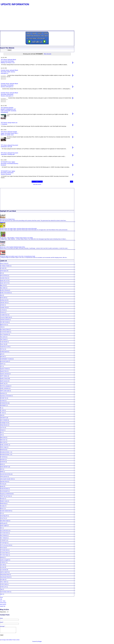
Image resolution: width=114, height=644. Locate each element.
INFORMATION (4, 403)
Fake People (3, 339)
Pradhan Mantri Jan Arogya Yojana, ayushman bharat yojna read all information (18, 229)
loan (1, 432)
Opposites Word (4, 481)
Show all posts (47, 54)
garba (1, 354)
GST (1, 366)
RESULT (2, 508)
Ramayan (2, 499)
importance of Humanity (6, 396)
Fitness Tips (3, 344)
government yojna (4, 361)
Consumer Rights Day (5, 317)
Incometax (2, 401)
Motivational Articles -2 (5, 454)
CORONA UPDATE (5, 320)
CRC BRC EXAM (4, 322)
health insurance (4, 381)
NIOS (1, 469)
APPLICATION (3, 276)
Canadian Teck (4, 307)
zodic (1, 594)
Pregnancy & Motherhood (6, 494)
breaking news (3, 300)
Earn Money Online (5, 330)
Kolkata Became (4, 425)
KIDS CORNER (4, 420)
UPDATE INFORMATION (15, 4)
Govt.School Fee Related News (7, 219)
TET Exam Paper (4, 553)
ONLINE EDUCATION (5, 474)
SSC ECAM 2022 (4, 533)
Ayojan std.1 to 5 (4, 280)
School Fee (3, 518)
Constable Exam (4, 315)
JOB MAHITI (3, 418)
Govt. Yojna (3, 601)
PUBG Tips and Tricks (5, 496)
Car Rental (3, 310)
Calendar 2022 (3, 303)
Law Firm (2, 428)
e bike (1, 327)
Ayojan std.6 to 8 (4, 283)
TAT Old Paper (3, 543)
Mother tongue (3, 447)
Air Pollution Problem (5, 266)
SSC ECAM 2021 (4, 530)
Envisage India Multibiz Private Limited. (10, 641)
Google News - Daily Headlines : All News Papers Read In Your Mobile (16, 238)
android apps (3, 271)
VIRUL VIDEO (3, 582)
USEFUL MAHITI (4, 572)
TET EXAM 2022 (4, 550)
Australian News (4, 278)
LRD (1, 435)
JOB (1, 415)
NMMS (2, 472)
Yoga (1, 589)
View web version (37, 184)
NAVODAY (3, 459)
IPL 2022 (2, 413)
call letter (2, 305)
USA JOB (2, 565)
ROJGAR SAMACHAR (5, 511)
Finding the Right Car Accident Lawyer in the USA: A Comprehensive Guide (18, 256)
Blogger (40, 643)
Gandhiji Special (4, 352)
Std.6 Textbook (4, 535)
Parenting (2, 484)
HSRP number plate (5, 391)
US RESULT (3, 562)
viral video (2, 579)
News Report (3, 605)
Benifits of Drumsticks (5, 293)
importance (3, 393)
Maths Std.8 (3, 442)
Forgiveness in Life (4, 347)
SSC (1, 528)
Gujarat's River (4, 371)
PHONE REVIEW (4, 489)
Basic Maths (3, 288)
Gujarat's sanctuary (5, 374)
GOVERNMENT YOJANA (6, 359)
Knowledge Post (4, 423)
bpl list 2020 (3, 298)
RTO (1, 513)
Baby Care (3, 285)
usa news (2, 567)
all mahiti (2, 268)
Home (37, 182)
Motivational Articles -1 (5, 452)
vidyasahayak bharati (5, 577)
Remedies (2, 506)
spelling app (3, 523)
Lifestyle (2, 430)
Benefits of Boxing (4, 290)
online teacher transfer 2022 (7, 479)
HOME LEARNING (4, 388)
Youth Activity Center (5, 592)
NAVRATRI (3, 462)
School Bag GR (4, 516)
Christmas (2, 312)
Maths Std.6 (3, 437)
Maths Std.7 (3, 440)
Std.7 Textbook (4, 538)
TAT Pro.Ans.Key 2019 (5, 545)
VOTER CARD (3, 584)
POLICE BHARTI (4, 491)
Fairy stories (3, 337)
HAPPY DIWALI (4, 376)
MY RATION (3, 457)
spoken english (4, 526)
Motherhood (3, 450)
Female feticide (4, 342)
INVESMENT (3, 405)
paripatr (2, 486)
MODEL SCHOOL (4, 445)
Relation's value (4, 501)
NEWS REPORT (4, 467)
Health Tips (3, 383)
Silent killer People (4, 521)
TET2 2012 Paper (4, 555)
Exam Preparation (4, 334)
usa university (3, 570)
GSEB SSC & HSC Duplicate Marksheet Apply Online (13, 247)
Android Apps (3, 603)
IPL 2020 (2, 410)
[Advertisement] (37, 19)
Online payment (4, 477)
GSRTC (2, 364)
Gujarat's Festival (4, 369)
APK (1, 273)
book (1, 295)
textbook (2, 557)
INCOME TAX (3, 398)
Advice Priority (3, 263)
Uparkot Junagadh (4, 560)
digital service (3, 325)
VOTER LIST (3, 587)
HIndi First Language (5, 386)
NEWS (2, 464)
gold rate (2, 356)
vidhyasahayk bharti (5, 575)
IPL (1, 408)
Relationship (3, 503)
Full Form (2, 349)
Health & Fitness (4, 379)
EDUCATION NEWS (5, 332)
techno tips (3, 548)
